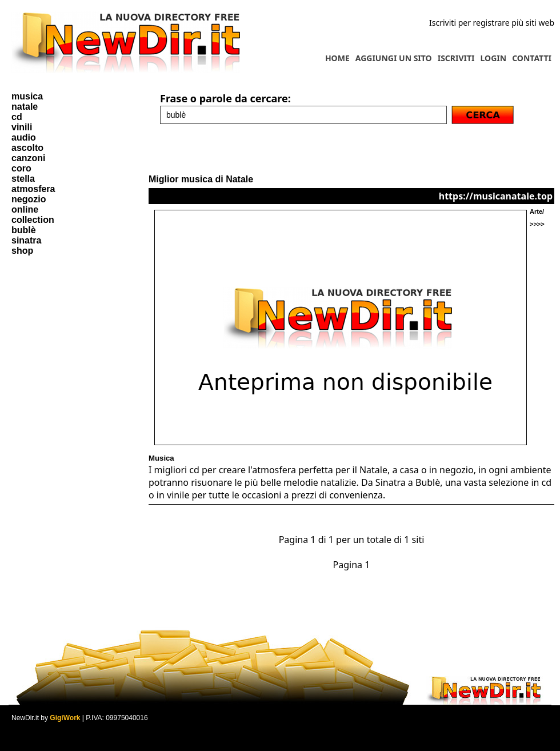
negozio (29, 199)
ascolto (27, 148)
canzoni (29, 158)
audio (24, 137)
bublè (24, 230)
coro (21, 168)
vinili (22, 127)
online (25, 209)
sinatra (26, 240)
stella (23, 179)
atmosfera (33, 189)
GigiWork (65, 718)
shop (22, 251)
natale (25, 107)
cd (17, 117)
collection (33, 220)
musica (27, 96)
